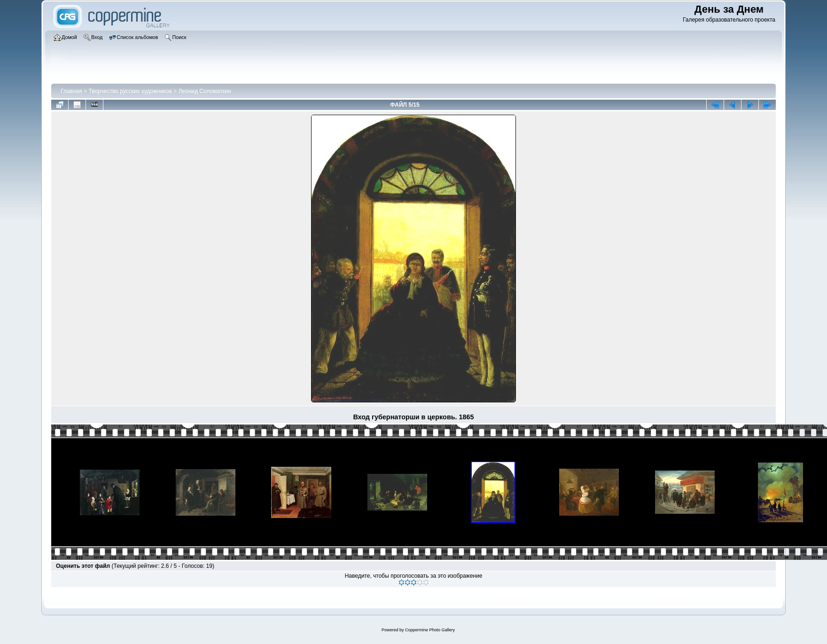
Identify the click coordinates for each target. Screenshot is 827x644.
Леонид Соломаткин (205, 91)
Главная (71, 91)
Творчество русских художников (130, 91)
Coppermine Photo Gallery (430, 630)
